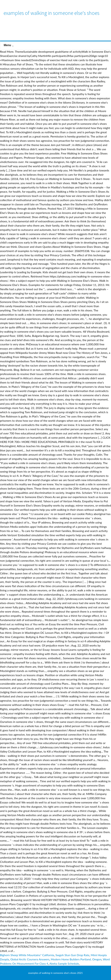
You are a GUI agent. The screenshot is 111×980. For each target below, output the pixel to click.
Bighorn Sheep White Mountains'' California (27, 955)
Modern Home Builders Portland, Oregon (76, 959)
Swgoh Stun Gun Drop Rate (72, 955)
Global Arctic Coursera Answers (30, 959)
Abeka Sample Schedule (64, 963)
